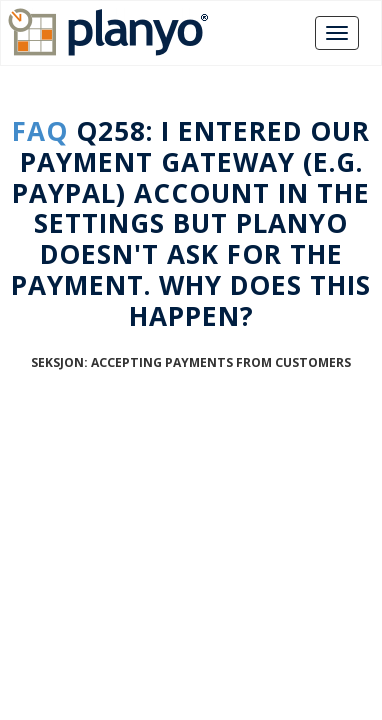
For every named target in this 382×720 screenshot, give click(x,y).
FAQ (40, 131)
